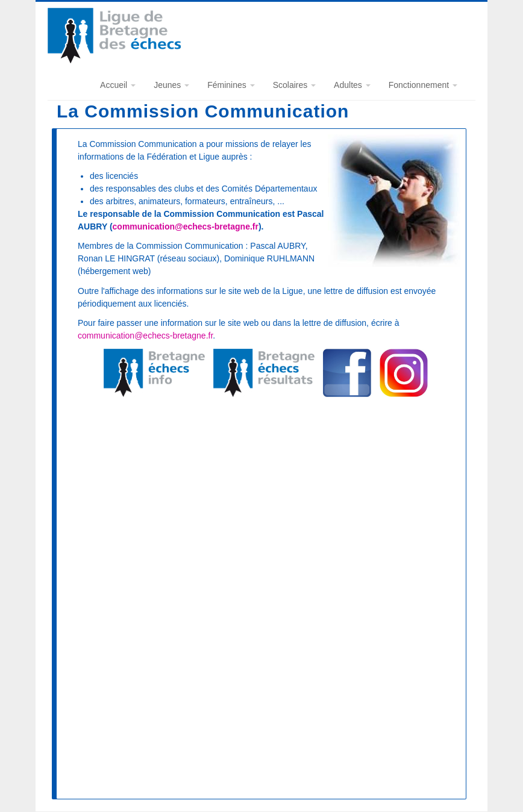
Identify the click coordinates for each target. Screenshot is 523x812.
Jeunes (171, 85)
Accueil (118, 85)
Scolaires (294, 85)
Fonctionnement (423, 85)
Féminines (231, 85)
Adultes (352, 85)
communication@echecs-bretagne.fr (186, 226)
